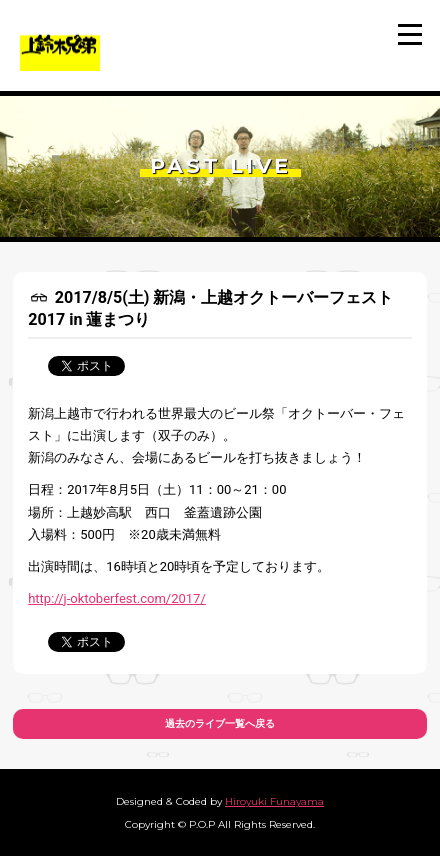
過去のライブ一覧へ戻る (220, 723)
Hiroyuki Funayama (274, 801)
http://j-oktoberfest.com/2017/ (117, 598)
